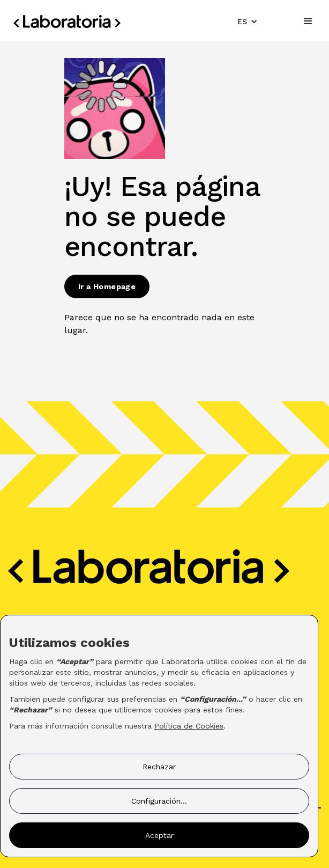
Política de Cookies (189, 726)
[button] (248, 21)
